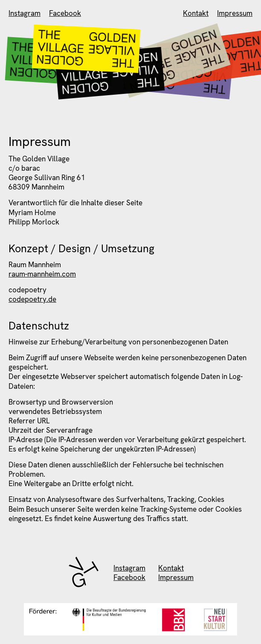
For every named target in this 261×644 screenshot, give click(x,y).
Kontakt (196, 13)
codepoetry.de (32, 299)
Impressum (235, 13)
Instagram (25, 13)
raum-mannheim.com (42, 274)
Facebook (65, 13)
